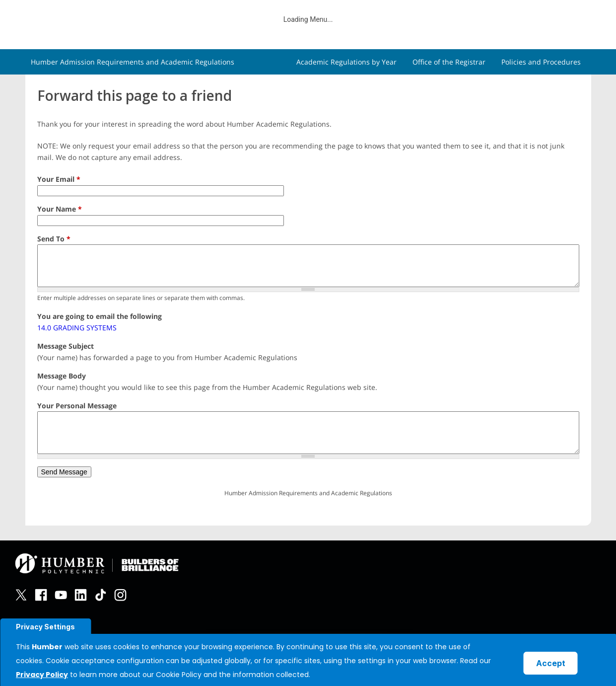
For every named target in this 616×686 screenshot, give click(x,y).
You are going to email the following (100, 316)
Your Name (60, 209)
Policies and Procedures (541, 62)
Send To (54, 239)
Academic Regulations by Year (346, 62)
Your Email (59, 179)
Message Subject (66, 346)
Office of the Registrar (449, 62)
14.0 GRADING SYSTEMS (77, 328)
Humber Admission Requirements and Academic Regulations (133, 62)
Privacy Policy (42, 675)
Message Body (62, 376)
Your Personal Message (77, 406)
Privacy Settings (45, 627)
